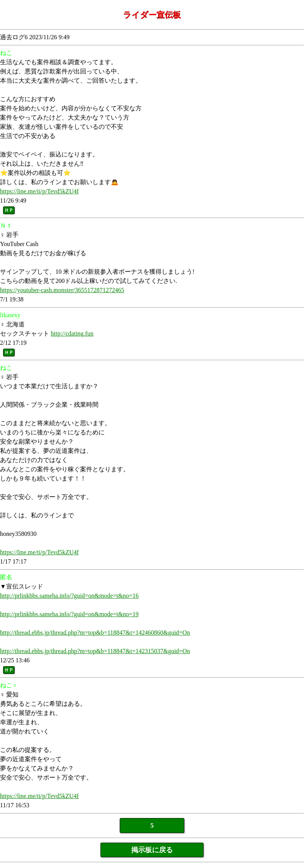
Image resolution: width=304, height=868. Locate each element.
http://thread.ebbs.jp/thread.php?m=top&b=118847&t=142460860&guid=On (95, 633)
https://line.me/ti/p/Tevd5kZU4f (39, 191)
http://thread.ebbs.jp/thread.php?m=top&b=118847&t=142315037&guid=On (95, 651)
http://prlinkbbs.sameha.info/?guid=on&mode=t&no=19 (69, 614)
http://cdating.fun (72, 333)
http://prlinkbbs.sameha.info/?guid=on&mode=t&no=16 (69, 596)
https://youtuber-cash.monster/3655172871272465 (62, 290)
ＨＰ (9, 210)
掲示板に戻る (152, 850)
